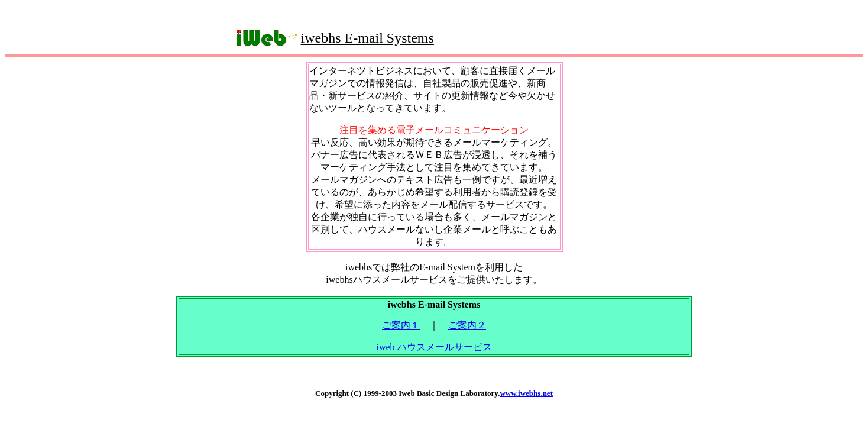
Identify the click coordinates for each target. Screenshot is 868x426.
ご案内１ (401, 325)
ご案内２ (467, 325)
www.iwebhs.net (526, 393)
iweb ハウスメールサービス (434, 347)
